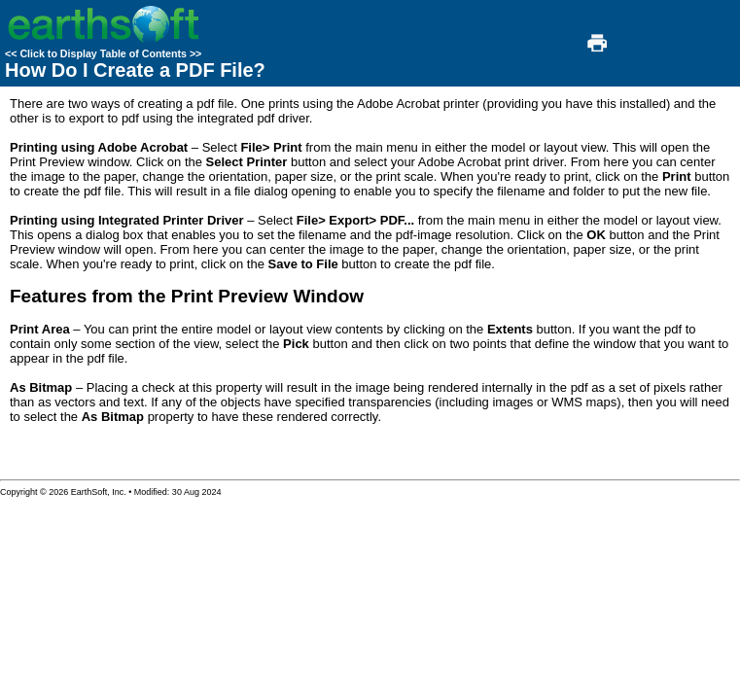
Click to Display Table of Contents (103, 53)
